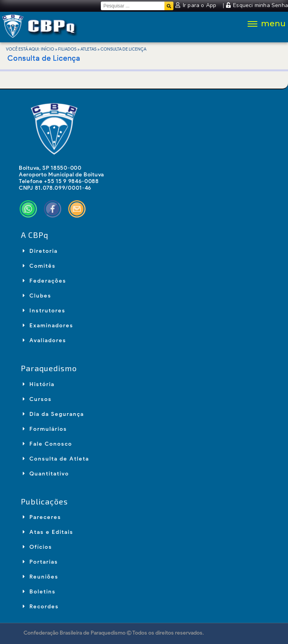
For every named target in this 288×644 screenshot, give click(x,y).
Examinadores (48, 326)
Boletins (39, 592)
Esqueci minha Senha (257, 5)
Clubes (37, 296)
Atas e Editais (48, 532)
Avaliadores (45, 340)
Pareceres (42, 517)
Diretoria (40, 251)
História (39, 384)
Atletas (88, 49)
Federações (45, 281)
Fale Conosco (47, 444)
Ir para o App (197, 5)
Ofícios (37, 547)
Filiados (67, 49)
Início (47, 49)
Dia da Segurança (53, 414)
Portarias (40, 562)
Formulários (45, 429)
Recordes (41, 607)
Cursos (37, 399)
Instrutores (44, 311)
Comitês (39, 266)
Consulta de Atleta (56, 459)
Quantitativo (46, 474)
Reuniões (41, 577)
